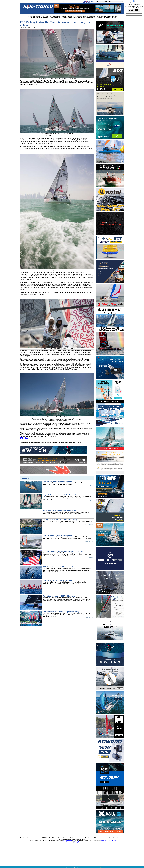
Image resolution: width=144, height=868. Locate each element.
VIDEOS (69, 17)
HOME (30, 17)
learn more (95, 867)
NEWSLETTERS (89, 17)
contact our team (67, 841)
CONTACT (113, 17)
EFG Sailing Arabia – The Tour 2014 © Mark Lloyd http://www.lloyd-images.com (57, 348)
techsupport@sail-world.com (109, 841)
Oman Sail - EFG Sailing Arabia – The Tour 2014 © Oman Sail (57, 269)
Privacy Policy (78, 842)
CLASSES (53, 17)
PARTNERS (78, 17)
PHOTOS (62, 17)
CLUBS (46, 17)
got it (102, 867)
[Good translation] (131, 10)
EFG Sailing (24, 438)
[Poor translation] (137, 10)
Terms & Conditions (68, 842)
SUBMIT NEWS (102, 17)
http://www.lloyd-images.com (69, 79)
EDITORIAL (38, 17)
